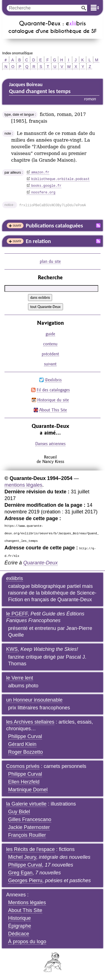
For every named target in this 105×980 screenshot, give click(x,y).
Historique (19, 918)
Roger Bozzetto (25, 752)
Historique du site (53, 400)
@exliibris (53, 380)
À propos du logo (27, 942)
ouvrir (17, 225)
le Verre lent (20, 678)
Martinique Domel (28, 790)
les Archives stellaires (30, 722)
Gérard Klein (22, 744)
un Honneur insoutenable (34, 700)
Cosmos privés (23, 766)
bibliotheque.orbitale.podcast (60, 179)
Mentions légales (27, 903)
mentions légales (23, 485)
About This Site (53, 410)
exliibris (15, 578)
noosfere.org (43, 193)
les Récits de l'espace (31, 849)
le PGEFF (17, 614)
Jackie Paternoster (29, 827)
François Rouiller (27, 835)
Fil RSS (98, 225)
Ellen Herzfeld (24, 782)
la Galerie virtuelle (26, 804)
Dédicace (19, 934)
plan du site (50, 261)
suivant (50, 364)
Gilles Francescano (30, 819)
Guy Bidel (19, 812)
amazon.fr (40, 173)
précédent (50, 354)
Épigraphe (20, 926)
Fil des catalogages (53, 390)
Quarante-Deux (40, 563)
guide (50, 334)
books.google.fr (46, 186)
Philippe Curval (25, 736)
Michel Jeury (22, 857)
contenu (50, 344)
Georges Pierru (25, 880)
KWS (12, 649)
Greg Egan (20, 873)
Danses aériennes (50, 444)
